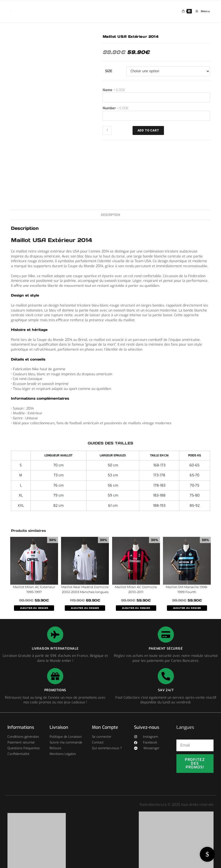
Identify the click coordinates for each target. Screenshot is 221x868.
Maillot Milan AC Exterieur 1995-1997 (34, 589)
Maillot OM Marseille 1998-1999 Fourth (187, 589)
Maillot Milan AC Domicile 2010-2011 (136, 589)
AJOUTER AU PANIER (34, 608)
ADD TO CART (148, 130)
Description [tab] (110, 215)
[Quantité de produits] (107, 130)
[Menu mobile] (201, 11)
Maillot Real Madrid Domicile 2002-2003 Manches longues (85, 589)
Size (109, 71)
